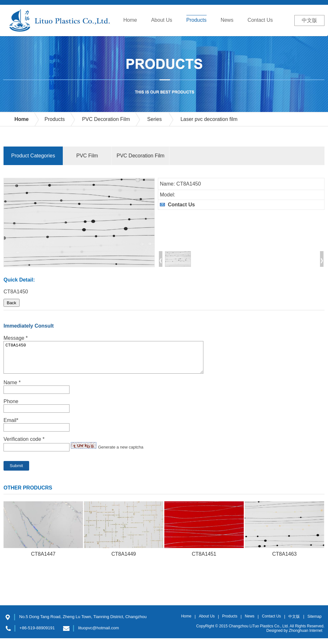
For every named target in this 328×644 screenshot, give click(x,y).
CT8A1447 (43, 560)
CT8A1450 (103, 360)
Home (21, 119)
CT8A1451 (204, 560)
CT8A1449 (124, 560)
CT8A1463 (285, 560)
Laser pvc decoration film (209, 119)
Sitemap (315, 622)
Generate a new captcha (121, 453)
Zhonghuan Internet (306, 636)
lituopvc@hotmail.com (98, 634)
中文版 (309, 20)
